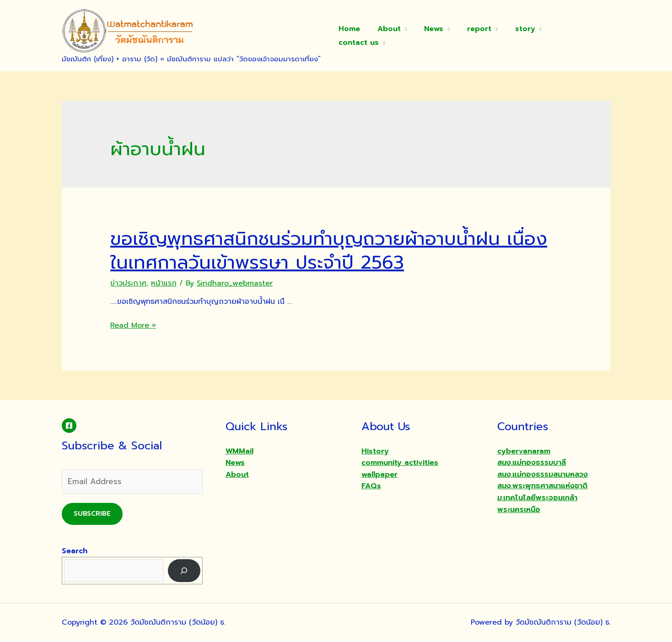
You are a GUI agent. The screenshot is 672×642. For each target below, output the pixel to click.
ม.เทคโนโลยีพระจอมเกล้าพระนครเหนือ (537, 504)
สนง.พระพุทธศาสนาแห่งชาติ (542, 486)
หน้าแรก (164, 283)
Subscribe (92, 514)
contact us (577, 36)
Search (75, 551)
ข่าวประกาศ (128, 283)
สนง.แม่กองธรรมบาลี (532, 463)
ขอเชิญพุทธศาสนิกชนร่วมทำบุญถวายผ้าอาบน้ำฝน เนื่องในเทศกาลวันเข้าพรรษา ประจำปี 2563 (329, 251)
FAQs (371, 486)
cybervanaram (524, 451)
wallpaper (379, 475)
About (398, 36)
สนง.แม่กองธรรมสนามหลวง (543, 475)
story (526, 36)
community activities (400, 463)
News (440, 36)
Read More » (133, 325)
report (482, 36)
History (375, 451)
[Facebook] (69, 426)
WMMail (239, 451)
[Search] (184, 570)
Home (361, 36)
